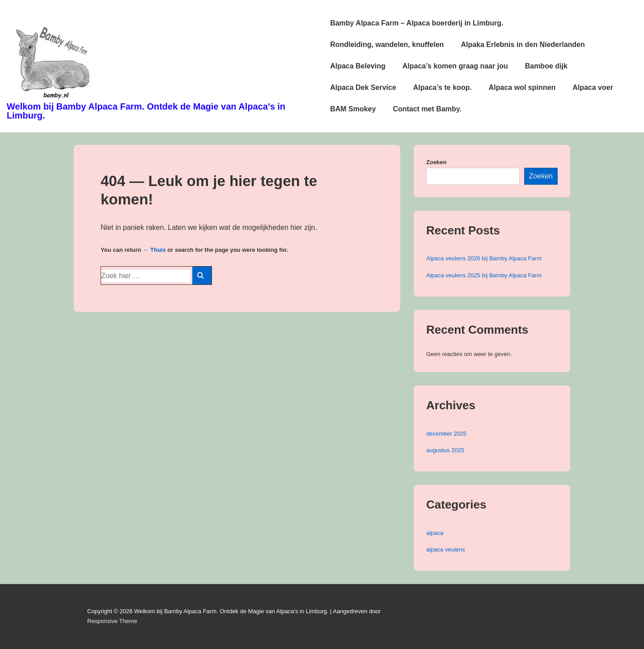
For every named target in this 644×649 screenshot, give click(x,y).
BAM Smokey (353, 109)
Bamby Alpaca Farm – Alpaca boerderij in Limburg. (417, 23)
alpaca (435, 533)
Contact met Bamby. (427, 109)
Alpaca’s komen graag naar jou (455, 66)
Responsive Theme (112, 621)
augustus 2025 (445, 450)
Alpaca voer (593, 87)
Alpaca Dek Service (363, 87)
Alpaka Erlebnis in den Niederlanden (523, 45)
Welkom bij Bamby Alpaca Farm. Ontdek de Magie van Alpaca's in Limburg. (146, 111)
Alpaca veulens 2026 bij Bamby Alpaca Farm (484, 258)
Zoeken (436, 162)
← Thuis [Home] (154, 250)
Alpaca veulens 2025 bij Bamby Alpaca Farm (484, 275)
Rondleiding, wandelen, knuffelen (387, 45)
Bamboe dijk (546, 66)
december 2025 (446, 434)
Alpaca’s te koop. (443, 87)
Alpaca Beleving (358, 66)
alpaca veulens (446, 549)
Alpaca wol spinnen (522, 87)
